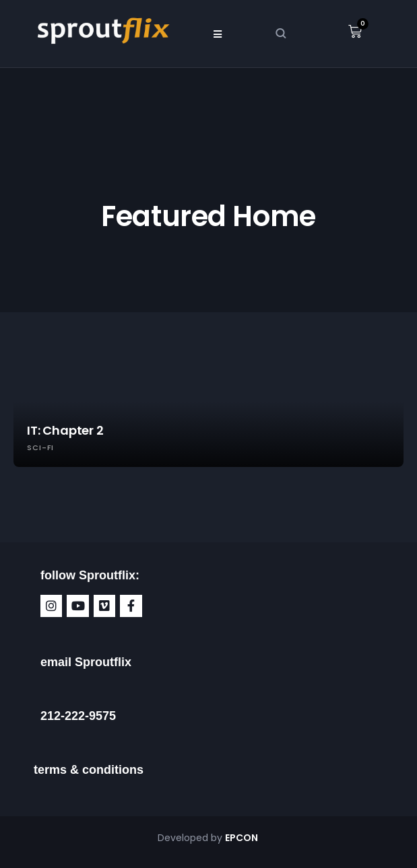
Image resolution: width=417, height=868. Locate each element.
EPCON (243, 838)
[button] (218, 34)
